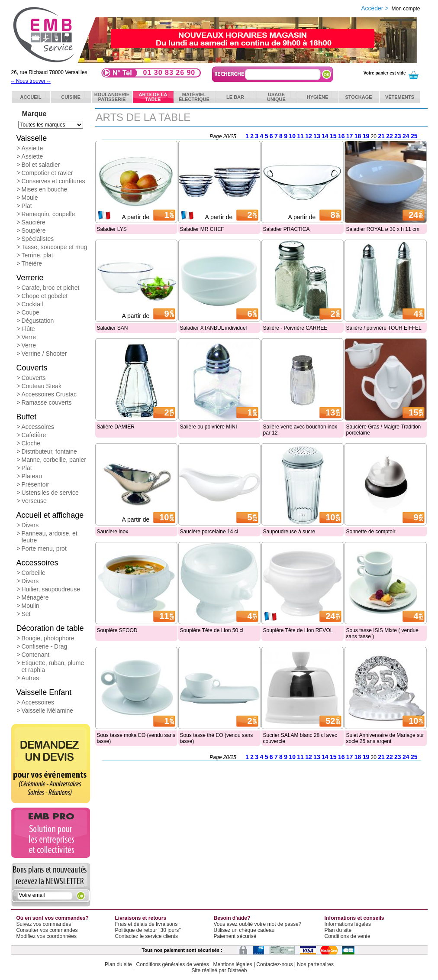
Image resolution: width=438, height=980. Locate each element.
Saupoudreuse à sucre (289, 532)
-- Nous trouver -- (31, 81)
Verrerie (30, 278)
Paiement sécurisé (235, 936)
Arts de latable (153, 97)
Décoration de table (50, 628)
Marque (34, 114)
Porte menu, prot (44, 548)
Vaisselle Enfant (44, 692)
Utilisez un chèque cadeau (244, 930)
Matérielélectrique (194, 97)
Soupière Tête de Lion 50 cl (212, 630)
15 (333, 136)
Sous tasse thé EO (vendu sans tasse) (217, 738)
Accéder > (390, 8)
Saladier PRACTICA (287, 229)
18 (358, 136)
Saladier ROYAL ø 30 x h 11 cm (383, 229)
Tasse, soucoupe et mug (55, 247)
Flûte (28, 329)
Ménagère (35, 597)
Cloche (31, 443)
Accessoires (38, 427)
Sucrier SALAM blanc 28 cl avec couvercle (300, 738)
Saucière (34, 222)
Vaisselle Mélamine (48, 711)
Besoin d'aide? (232, 918)
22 (390, 136)
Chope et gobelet (45, 296)
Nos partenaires (315, 964)
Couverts (32, 368)
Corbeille (34, 573)
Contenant (36, 655)
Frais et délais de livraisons (147, 924)
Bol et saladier (41, 165)
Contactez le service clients (147, 936)
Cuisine (71, 97)
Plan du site (338, 930)
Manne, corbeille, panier (54, 460)
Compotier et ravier (47, 173)
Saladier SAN (113, 328)
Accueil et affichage (50, 515)
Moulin (31, 606)
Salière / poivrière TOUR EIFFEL (384, 328)
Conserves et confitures (53, 181)
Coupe (31, 312)
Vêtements (400, 97)
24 (406, 136)
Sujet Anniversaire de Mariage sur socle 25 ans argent (385, 738)
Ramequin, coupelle (48, 214)
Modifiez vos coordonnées (47, 936)
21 (381, 136)
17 (350, 136)
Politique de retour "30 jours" (148, 930)
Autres (30, 678)
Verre (29, 337)
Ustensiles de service (50, 493)
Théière (32, 263)
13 (317, 136)
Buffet (27, 417)
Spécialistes (38, 239)
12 (309, 136)
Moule (30, 198)
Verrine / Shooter (44, 354)
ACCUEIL (31, 97)
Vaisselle (32, 138)
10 (292, 136)
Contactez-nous (274, 964)
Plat (27, 206)
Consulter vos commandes (47, 930)
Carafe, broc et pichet (51, 288)
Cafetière (34, 435)
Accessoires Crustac (49, 394)
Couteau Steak (42, 386)
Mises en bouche (45, 189)
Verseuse (34, 501)
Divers (30, 525)
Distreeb (237, 970)
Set (26, 614)
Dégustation (38, 321)
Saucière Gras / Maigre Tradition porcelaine (384, 430)
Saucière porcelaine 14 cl (209, 532)
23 (398, 136)
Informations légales (348, 924)
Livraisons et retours (141, 918)
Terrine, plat (37, 255)
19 (366, 136)
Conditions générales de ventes (173, 964)
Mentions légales (233, 964)
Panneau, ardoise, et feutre (50, 537)
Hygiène (318, 97)
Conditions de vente (348, 936)
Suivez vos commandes (44, 924)
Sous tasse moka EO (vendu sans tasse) (136, 738)
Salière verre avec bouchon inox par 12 (300, 430)
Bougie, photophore (48, 638)
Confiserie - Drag (45, 646)
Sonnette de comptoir (371, 532)
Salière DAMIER (116, 427)
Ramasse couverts (47, 402)
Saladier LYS (112, 229)
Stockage (358, 97)
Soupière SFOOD (117, 630)
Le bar (235, 97)
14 (325, 136)
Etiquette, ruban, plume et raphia (53, 666)
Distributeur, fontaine (49, 451)
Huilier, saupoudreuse (51, 589)
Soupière (34, 230)
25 (414, 136)
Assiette (32, 148)
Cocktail (32, 304)
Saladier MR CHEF (202, 229)
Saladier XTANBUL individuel (214, 328)
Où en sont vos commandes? (53, 918)
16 (341, 136)
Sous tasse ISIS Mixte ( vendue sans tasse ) (382, 633)
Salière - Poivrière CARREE (295, 328)
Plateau (32, 476)
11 (300, 136)
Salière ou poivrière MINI (209, 427)
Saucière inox (113, 532)
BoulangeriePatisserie (112, 97)
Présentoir (35, 484)
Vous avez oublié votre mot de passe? (258, 924)
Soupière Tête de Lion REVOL (298, 630)
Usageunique (276, 97)
